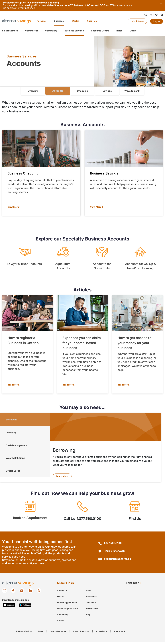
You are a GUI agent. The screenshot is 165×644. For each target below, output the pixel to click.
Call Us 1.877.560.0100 (82, 514)
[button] (146, 15)
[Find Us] (156, 15)
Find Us (135, 514)
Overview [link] (33, 91)
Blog (88, 616)
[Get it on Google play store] (25, 607)
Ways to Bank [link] (132, 91)
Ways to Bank (92, 610)
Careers (61, 622)
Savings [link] (107, 91)
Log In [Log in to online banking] (157, 21)
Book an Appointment (30, 514)
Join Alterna (137, 21)
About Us (92, 21)
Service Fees (91, 598)
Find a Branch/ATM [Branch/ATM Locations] (112, 553)
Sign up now (37, 565)
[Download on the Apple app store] (9, 607)
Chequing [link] (82, 91)
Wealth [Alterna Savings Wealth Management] (75, 21)
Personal (41, 21)
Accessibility (101, 633)
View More (13, 207)
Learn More (62, 476)
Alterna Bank (119, 633)
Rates (88, 592)
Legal (41, 633)
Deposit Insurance (58, 633)
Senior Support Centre (67, 610)
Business (59, 21)
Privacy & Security (81, 633)
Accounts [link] (58, 91)
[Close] (161, 5)
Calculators (91, 604)
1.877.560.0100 (110, 545)
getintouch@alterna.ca (115, 561)
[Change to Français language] (151, 15)
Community (63, 616)
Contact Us (62, 592)
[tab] (25, 420)
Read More (13, 385)
